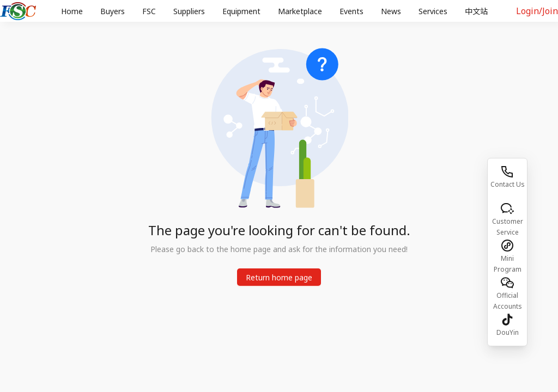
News (391, 11)
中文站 (476, 11)
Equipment (241, 11)
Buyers (113, 11)
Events (351, 11)
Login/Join (537, 11)
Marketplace (300, 11)
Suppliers (189, 11)
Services (433, 11)
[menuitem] (72, 11)
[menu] (276, 11)
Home (72, 11)
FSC (149, 11)
